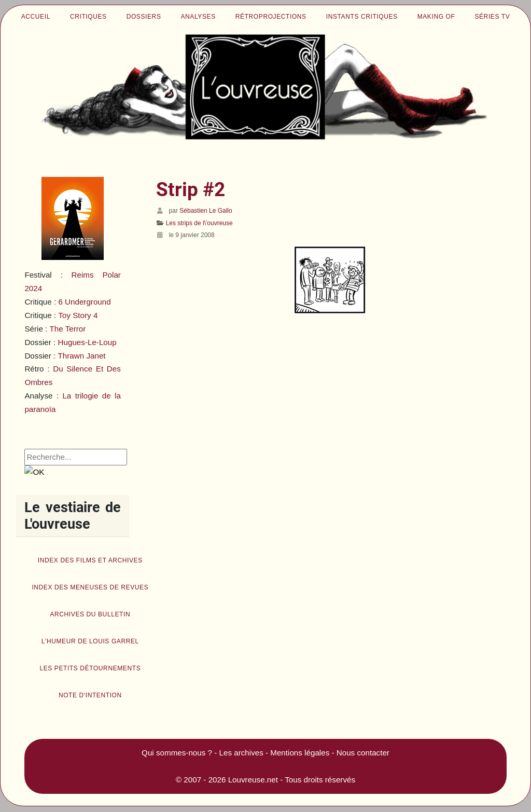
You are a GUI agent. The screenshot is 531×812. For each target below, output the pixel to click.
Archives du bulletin (90, 614)
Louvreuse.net (253, 780)
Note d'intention (90, 695)
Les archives (241, 753)
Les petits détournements (90, 668)
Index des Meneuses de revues (90, 587)
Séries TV (492, 17)
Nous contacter (363, 753)
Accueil (36, 17)
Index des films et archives (90, 560)
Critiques (88, 17)
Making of (436, 17)
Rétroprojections (271, 17)
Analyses (198, 17)
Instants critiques (362, 17)
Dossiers (144, 17)
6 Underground (84, 302)
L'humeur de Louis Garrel (90, 641)
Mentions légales (300, 753)
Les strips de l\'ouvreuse (199, 223)
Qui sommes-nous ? (177, 753)
